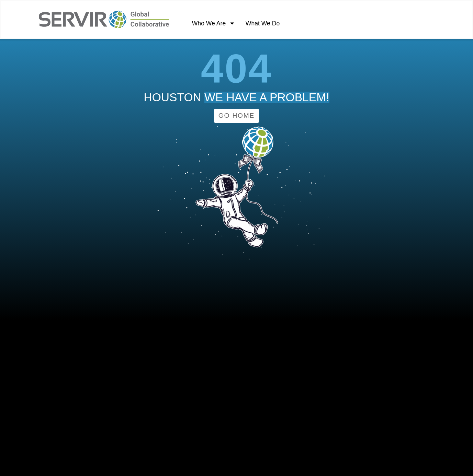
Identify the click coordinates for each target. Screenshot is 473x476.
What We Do (263, 23)
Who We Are (214, 24)
